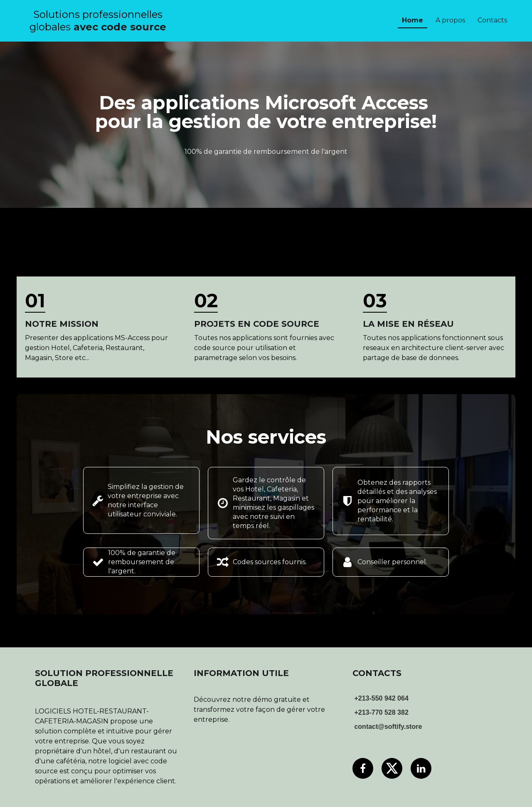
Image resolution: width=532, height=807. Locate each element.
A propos (450, 20)
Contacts (492, 20)
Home (413, 20)
